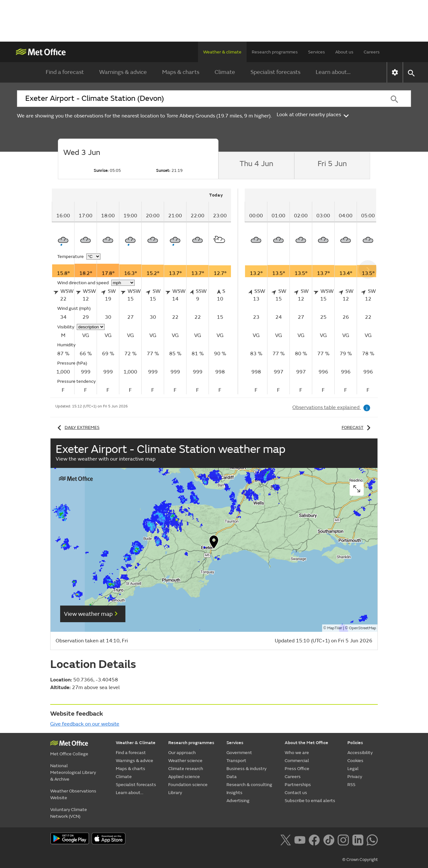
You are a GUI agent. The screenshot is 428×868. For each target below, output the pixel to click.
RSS (351, 785)
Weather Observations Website (73, 794)
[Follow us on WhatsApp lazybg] (372, 839)
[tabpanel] (145, 291)
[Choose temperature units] (93, 257)
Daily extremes (77, 427)
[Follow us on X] (285, 839)
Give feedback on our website (85, 724)
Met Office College (69, 754)
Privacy (355, 777)
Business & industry (246, 769)
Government (239, 753)
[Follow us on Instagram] (343, 839)
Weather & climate (222, 52)
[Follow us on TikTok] (329, 839)
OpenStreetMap (363, 628)
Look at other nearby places (313, 115)
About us (344, 52)
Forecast (357, 427)
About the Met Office (306, 743)
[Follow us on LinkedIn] (358, 839)
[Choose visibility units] (91, 327)
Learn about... (333, 72)
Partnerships (298, 785)
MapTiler (335, 628)
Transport (236, 761)
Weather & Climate (136, 743)
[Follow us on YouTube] (300, 839)
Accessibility (360, 753)
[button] (214, 543)
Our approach (182, 753)
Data (232, 777)
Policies (355, 743)
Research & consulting (249, 785)
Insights (234, 793)
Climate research (186, 769)
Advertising (238, 801)
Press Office (297, 769)
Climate (225, 72)
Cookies (355, 761)
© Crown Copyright (360, 860)
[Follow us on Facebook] (314, 839)
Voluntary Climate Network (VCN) (69, 813)
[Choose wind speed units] (123, 283)
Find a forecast (65, 72)
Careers (372, 52)
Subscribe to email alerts (310, 801)
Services (317, 52)
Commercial (297, 761)
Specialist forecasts (275, 72)
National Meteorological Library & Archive (73, 772)
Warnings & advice (123, 72)
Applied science (184, 777)
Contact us (296, 793)
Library (175, 793)
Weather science (185, 761)
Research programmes (275, 52)
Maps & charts (181, 72)
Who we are (297, 753)
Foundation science (188, 785)
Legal (353, 769)
